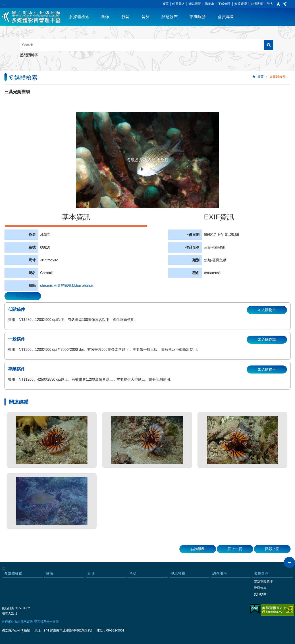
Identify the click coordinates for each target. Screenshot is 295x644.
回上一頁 (235, 549)
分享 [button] (285, 4)
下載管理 (224, 4)
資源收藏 (257, 4)
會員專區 (226, 17)
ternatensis (85, 286)
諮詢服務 (198, 17)
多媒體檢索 (79, 17)
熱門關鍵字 (29, 55)
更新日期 (8, 608)
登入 (270, 4)
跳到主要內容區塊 (2, 2)
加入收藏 (23, 296)
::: (3, 4)
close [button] (289, 562)
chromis (46, 286)
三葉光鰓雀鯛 (64, 286)
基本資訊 (76, 217)
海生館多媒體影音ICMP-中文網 (32, 17)
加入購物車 (267, 310)
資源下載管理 (263, 582)
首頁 (165, 4)
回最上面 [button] (272, 549)
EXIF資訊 (219, 217)
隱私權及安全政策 (46, 622)
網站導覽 (195, 4)
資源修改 (260, 588)
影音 (125, 17)
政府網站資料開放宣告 (17, 622)
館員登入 (179, 4)
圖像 (105, 17)
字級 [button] (278, 4)
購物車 (210, 4)
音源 (145, 17)
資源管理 (241, 4)
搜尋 (269, 45)
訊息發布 (170, 17)
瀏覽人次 (8, 613)
